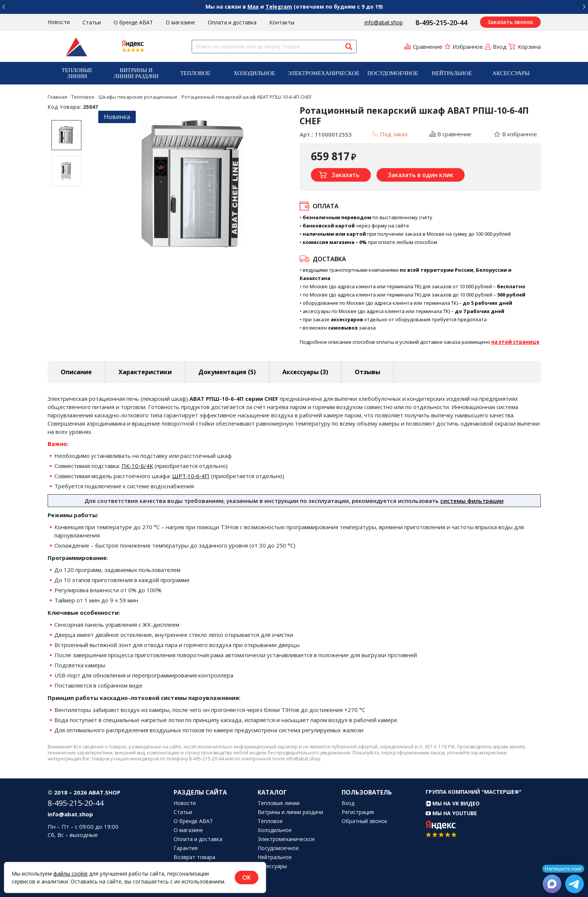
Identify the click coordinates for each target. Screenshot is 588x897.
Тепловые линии (77, 73)
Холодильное (254, 73)
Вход (348, 803)
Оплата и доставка (232, 22)
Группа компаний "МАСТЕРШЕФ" (474, 792)
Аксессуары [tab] (305, 372)
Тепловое (195, 73)
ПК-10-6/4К (137, 466)
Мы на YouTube (451, 813)
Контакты (282, 22)
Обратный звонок (364, 821)
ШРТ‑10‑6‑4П (191, 476)
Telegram (279, 7)
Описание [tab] (76, 372)
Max (253, 7)
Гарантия (186, 848)
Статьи (92, 22)
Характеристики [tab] (145, 372)
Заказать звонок (510, 22)
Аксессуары (511, 73)
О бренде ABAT (133, 22)
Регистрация (358, 812)
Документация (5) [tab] (227, 372)
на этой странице (515, 342)
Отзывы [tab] (367, 372)
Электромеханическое (323, 73)
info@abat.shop (384, 22)
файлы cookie (70, 874)
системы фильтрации (472, 501)
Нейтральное (452, 73)
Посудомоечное (393, 73)
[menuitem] (77, 73)
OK (247, 877)
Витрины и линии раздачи (136, 73)
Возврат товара (194, 857)
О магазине (180, 22)
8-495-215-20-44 (441, 23)
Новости (59, 22)
